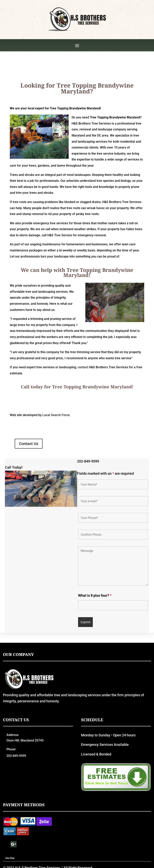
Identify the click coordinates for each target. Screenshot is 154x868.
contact (83, 399)
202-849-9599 (88, 494)
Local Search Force (56, 447)
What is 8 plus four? (95, 627)
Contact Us (29, 476)
